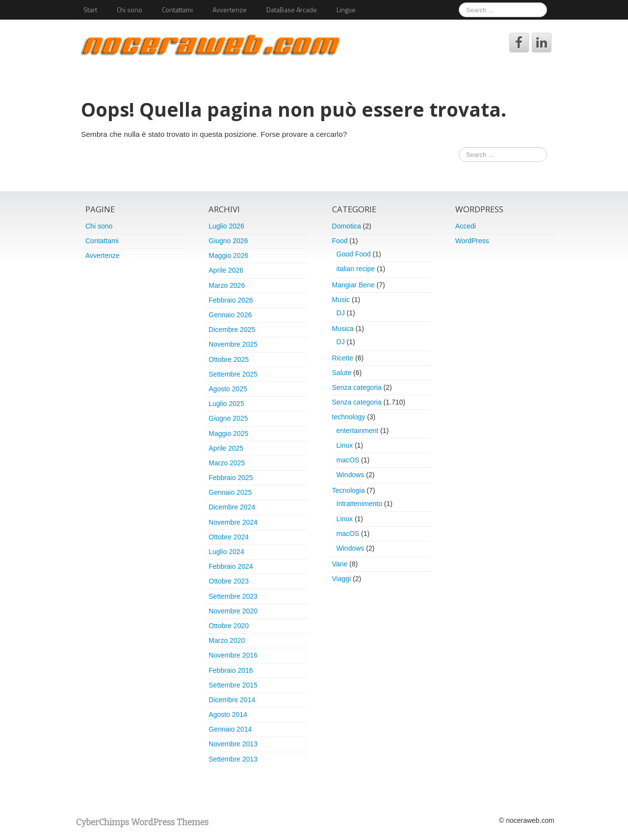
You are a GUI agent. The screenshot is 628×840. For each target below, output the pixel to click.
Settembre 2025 (233, 374)
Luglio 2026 (226, 226)
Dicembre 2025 (232, 330)
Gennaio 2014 (230, 729)
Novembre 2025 (233, 344)
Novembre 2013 (233, 744)
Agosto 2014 (228, 714)
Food (340, 241)
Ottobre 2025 (229, 359)
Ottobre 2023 (229, 581)
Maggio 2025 (228, 433)
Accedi (466, 226)
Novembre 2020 (233, 611)
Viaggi (342, 579)
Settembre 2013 (233, 759)
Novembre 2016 (233, 655)
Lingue (346, 10)
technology (349, 417)
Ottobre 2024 (229, 537)
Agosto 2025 (228, 389)
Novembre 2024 (233, 522)
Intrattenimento (359, 504)
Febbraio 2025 (231, 478)
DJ (341, 313)
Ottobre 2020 (229, 626)
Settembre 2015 (233, 685)
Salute (342, 373)
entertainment (358, 431)
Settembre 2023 (233, 596)
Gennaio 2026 (230, 315)
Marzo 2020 (227, 640)
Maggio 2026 (228, 255)
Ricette (343, 358)
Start (90, 10)
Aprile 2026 (226, 270)
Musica (343, 329)
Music (341, 300)
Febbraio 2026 (231, 300)
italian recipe (356, 269)
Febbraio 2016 (231, 670)
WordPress (472, 241)
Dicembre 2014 (232, 700)
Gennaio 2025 (230, 492)
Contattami (177, 10)
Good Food (354, 254)
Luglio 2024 (226, 552)
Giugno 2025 (228, 418)
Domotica (347, 226)
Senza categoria (357, 387)
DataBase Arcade (292, 10)
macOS (348, 460)
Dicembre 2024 (232, 507)
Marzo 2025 (227, 463)
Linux (345, 445)
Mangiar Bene (353, 285)
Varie (340, 564)
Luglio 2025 (226, 404)
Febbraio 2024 (231, 566)
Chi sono (130, 10)
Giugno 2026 (228, 241)
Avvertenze (230, 10)
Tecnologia (349, 490)
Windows (351, 475)
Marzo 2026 (227, 285)
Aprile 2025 (226, 448)
